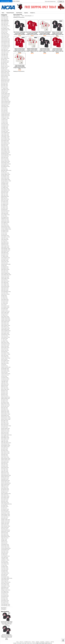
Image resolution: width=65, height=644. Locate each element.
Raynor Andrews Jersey (5, 484)
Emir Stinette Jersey (5, 202)
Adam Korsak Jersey (5, 23)
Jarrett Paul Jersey (4, 280)
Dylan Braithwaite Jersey (5, 190)
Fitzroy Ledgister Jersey (5, 215)
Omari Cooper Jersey (5, 461)
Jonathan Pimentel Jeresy (6, 319)
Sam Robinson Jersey (5, 509)
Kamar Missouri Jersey (5, 345)
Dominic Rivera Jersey (5, 173)
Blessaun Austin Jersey (5, 66)
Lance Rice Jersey (4, 372)
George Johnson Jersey (5, 226)
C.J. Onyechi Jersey (5, 88)
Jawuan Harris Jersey (5, 288)
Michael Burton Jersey (5, 410)
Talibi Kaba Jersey (4, 542)
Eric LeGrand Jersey (5, 203)
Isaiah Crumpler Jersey (5, 246)
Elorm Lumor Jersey (5, 200)
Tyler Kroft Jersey (4, 576)
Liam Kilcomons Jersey (5, 379)
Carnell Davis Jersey (5, 97)
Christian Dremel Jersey (5, 116)
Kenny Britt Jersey (4, 352)
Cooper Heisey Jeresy (5, 134)
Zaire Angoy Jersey (5, 599)
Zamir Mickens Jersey (5, 600)
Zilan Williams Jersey (5, 603)
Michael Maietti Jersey (5, 415)
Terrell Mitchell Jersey (5, 544)
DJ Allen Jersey (4, 168)
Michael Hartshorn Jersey (6, 414)
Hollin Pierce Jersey (5, 238)
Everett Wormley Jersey (5, 211)
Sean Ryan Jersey (4, 518)
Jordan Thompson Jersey (6, 325)
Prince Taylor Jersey (5, 470)
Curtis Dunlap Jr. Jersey (5, 137)
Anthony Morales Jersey (5, 41)
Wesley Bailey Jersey (5, 587)
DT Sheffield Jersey (5, 187)
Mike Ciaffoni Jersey (5, 421)
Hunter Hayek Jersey (5, 239)
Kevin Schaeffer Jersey (5, 361)
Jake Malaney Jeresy (5, 268)
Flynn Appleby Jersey (5, 217)
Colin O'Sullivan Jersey (5, 130)
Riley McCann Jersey (5, 491)
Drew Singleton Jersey (5, 186)
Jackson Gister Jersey (5, 262)
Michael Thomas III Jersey (6, 419)
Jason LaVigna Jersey (5, 285)
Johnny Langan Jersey (5, 312)
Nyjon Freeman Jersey (5, 457)
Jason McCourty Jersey (5, 286)
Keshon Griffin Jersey (5, 357)
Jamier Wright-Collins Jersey (6, 275)
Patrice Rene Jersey (5, 465)
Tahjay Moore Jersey (5, 538)
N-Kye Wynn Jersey (5, 440)
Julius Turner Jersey (5, 336)
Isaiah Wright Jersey (5, 253)
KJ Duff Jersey (4, 365)
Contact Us (32, 13)
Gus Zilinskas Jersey (5, 232)
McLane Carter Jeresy (5, 406)
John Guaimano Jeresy (5, 306)
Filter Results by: (17, 16)
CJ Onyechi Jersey (4, 122)
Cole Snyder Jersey (5, 129)
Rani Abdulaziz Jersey (5, 478)
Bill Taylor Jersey (4, 64)
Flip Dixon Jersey (4, 216)
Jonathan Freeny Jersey (5, 318)
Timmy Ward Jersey (5, 557)
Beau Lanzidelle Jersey (5, 58)
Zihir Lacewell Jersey (5, 602)
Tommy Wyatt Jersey (5, 563)
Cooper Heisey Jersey (5, 135)
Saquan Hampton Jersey (5, 514)
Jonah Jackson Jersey (5, 316)
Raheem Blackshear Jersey (6, 475)
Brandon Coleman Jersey (6, 71)
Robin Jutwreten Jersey (5, 496)
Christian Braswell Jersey (6, 113)
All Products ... (4, 609)
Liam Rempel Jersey (5, 380)
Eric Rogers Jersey (4, 207)
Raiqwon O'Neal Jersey (5, 477)
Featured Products (10, 13)
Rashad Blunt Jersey (5, 479)
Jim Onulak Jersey (4, 298)
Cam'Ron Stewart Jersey (5, 94)
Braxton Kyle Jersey (5, 77)
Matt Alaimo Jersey (4, 391)
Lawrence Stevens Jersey (6, 374)
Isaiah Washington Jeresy (6, 249)
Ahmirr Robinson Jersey (5, 26)
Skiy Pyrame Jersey (5, 529)
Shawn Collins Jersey (5, 525)
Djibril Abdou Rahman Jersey (6, 170)
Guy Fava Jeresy (4, 233)
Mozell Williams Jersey (5, 438)
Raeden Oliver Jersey (5, 473)
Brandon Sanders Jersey (5, 75)
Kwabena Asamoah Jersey (6, 367)
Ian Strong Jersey (4, 241)
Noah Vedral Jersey (5, 456)
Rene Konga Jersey (5, 487)
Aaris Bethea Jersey (5, 17)
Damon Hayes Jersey (5, 142)
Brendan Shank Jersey (5, 82)
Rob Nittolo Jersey (4, 492)
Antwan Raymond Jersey (5, 45)
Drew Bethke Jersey (5, 185)
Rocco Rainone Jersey (5, 497)
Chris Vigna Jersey (4, 112)
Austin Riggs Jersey (5, 54)
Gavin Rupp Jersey (4, 224)
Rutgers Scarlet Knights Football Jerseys (25, 643)
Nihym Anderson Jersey (5, 453)
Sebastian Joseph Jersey (6, 520)
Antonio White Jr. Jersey (5, 44)
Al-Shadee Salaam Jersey (6, 30)
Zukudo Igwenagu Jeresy (6, 604)
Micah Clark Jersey (4, 408)
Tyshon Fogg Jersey (5, 581)
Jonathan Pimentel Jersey (6, 320)
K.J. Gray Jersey (4, 340)
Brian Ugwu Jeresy (4, 83)
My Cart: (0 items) (16, 1)
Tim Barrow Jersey (4, 554)
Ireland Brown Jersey (5, 243)
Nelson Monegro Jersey (5, 447)
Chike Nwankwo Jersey (5, 107)
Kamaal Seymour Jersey (5, 344)
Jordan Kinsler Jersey (5, 323)
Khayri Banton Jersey (5, 363)
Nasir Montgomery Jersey (6, 445)
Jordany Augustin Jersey (5, 328)
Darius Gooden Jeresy (5, 148)
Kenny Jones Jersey (5, 355)
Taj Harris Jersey (4, 539)
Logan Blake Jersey (5, 382)
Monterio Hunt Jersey (5, 434)
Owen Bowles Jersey (5, 462)
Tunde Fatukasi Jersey (5, 573)
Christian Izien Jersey (5, 117)
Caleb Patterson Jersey (5, 90)
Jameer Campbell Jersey (5, 273)
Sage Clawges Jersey (5, 503)
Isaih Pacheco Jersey (5, 254)
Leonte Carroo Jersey (5, 375)
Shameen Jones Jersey (5, 522)
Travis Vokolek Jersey (5, 564)
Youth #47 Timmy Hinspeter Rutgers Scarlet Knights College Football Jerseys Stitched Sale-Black (7, 636)
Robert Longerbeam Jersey (6, 494)
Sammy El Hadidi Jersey (5, 512)
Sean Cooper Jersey (5, 517)
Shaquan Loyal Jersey (5, 524)
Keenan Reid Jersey (5, 349)
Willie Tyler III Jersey (5, 589)
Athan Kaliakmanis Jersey (6, 51)
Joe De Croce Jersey (5, 301)
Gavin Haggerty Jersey (5, 223)
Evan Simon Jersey (5, 208)
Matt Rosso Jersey (4, 395)
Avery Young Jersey (5, 57)
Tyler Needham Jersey (5, 577)
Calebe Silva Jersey (5, 91)
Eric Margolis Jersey (5, 204)
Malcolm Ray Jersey (5, 385)
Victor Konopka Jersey (5, 585)
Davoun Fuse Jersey (5, 159)
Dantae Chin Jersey (5, 146)
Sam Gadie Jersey (4, 505)
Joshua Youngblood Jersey (6, 331)
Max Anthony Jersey (5, 400)
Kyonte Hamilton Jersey (5, 371)
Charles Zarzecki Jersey (5, 104)
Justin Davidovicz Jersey (5, 337)
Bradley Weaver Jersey (5, 70)
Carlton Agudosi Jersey (5, 96)
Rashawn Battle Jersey (5, 482)
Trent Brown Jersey (5, 567)
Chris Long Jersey (4, 110)
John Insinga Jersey (5, 309)
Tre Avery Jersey (4, 565)
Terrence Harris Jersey (5, 546)
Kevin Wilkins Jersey (5, 362)
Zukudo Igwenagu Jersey (6, 606)
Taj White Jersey (4, 540)
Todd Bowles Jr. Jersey (5, 560)
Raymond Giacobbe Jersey (6, 483)
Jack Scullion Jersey (5, 260)
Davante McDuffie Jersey (6, 152)
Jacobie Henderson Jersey (6, 264)
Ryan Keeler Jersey (5, 500)
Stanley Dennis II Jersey (5, 531)
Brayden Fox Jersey (5, 78)
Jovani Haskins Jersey (5, 333)
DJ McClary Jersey (4, 169)
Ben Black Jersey (4, 60)
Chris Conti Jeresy (4, 108)
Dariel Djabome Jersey (5, 147)
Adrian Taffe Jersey (4, 24)
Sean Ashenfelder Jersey (5, 516)
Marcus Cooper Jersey (5, 389)
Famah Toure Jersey (5, 212)
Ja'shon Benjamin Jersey (5, 258)
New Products (19, 13)
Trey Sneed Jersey (4, 570)
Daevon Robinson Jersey (6, 139)
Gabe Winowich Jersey (5, 221)
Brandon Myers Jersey (5, 73)
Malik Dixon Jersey (4, 387)
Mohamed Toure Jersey (5, 431)
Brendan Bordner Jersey (5, 79)
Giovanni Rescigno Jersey (6, 228)
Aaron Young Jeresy (5, 19)
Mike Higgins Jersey (5, 422)
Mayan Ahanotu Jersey (5, 404)
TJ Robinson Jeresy (5, 559)
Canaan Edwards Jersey (5, 95)
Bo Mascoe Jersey (4, 67)
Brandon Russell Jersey (5, 74)
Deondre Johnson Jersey (5, 161)
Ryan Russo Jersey (5, 501)
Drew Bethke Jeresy (5, 183)
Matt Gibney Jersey (5, 393)
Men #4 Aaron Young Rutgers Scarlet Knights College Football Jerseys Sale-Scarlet (32, 33)
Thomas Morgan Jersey (5, 550)
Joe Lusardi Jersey (4, 303)
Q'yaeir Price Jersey (5, 471)
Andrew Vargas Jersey (5, 36)
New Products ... (4, 608)
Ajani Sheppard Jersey (5, 28)
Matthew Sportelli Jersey (5, 398)
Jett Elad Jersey (4, 296)
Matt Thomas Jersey (5, 396)
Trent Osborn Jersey (5, 568)
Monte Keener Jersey (5, 432)
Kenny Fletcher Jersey (5, 353)
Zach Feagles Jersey (5, 591)
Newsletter (42, 642)
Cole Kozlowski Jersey (5, 125)
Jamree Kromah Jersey (5, 276)
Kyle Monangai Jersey (5, 368)
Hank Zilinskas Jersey (5, 236)
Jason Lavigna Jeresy (5, 284)
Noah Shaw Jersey (4, 454)
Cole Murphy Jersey (5, 126)
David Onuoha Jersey (5, 156)
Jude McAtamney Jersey (5, 335)
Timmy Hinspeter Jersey (5, 556)
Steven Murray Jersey (5, 535)
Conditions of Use (28, 642)
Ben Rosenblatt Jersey (5, 61)
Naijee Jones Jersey (5, 441)
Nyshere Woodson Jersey (6, 458)
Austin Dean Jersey (5, 53)
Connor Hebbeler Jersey (5, 133)
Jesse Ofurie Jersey (5, 293)
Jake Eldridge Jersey (5, 267)
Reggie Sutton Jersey (5, 486)
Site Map (52, 642)
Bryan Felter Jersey (5, 86)
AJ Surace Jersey (4, 27)
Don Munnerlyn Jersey (5, 176)
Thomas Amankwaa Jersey (6, 548)
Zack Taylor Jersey (4, 598)
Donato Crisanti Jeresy (5, 178)
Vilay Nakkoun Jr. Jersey (5, 586)
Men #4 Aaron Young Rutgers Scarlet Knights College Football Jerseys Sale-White (45, 33)
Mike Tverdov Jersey (5, 425)
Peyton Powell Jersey (5, 468)
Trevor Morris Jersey (5, 569)
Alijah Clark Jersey (4, 31)
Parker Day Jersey (4, 464)
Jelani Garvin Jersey (5, 290)
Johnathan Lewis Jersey (5, 311)
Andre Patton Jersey (5, 34)
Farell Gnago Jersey (5, 213)
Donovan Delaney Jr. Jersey (6, 181)
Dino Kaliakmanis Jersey (5, 167)
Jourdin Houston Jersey (5, 332)
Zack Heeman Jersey (5, 597)
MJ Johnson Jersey (5, 427)
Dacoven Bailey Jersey (5, 138)
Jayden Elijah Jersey (5, 289)
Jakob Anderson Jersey (5, 269)
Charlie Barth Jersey (5, 105)
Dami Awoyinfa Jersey (5, 140)
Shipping (38, 642)
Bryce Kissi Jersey (4, 87)
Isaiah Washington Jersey (6, 250)
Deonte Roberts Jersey (5, 163)
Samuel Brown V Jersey (5, 513)
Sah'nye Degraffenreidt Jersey (6, 504)
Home (3, 13)
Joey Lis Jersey (4, 305)
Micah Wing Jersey (4, 409)
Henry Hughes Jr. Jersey (5, 237)
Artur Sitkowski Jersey (5, 48)
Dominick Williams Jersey (6, 174)
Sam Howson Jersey (5, 507)
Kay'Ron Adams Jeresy (5, 348)
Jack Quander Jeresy (5, 259)
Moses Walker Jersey (5, 436)
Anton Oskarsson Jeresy (5, 43)
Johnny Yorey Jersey (5, 314)
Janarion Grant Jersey (5, 277)
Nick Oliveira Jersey (5, 451)
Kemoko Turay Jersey (5, 350)
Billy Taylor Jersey (4, 65)
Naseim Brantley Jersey (5, 444)
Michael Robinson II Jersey (6, 418)
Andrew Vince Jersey (5, 38)
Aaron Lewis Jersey (5, 18)
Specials (26, 13)
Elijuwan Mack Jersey (5, 199)
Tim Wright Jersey (4, 555)
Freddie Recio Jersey (5, 219)
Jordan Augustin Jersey (5, 322)
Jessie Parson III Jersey (5, 294)
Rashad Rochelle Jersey (5, 481)
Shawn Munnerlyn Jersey (6, 526)
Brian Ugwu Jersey (4, 84)
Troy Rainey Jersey (5, 572)
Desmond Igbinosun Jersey (6, 164)
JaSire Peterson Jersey (5, 281)
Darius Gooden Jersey (5, 150)
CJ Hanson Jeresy (4, 120)
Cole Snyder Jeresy (5, 127)
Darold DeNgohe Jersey (5, 151)
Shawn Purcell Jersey (5, 527)
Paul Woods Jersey (5, 466)
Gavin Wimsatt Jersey (5, 225)
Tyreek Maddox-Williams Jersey (7, 578)
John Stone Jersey (4, 310)
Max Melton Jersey (4, 401)
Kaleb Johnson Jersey (5, 342)
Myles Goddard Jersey (5, 439)
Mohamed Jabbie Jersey (5, 428)
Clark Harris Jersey (4, 124)
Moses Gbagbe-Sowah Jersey (6, 435)
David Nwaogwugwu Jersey (6, 155)
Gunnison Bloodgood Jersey (6, 229)
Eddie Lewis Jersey (5, 194)
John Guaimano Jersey (5, 307)
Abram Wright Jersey (5, 22)
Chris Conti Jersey (4, 109)
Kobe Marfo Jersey (4, 366)
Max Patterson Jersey (5, 402)
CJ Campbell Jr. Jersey (5, 118)
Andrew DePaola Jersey (5, 35)
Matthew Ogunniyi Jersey (6, 397)
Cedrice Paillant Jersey (5, 100)
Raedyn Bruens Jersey (5, 474)
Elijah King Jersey (4, 198)
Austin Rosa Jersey (5, 56)
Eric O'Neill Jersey (4, 206)
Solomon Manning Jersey (6, 530)
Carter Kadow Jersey (5, 99)
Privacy (33, 642)
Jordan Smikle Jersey (5, 324)
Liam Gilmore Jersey (5, 378)
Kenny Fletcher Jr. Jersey (6, 354)
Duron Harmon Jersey (5, 189)
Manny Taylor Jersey (5, 388)
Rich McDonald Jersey (5, 490)
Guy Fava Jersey (4, 234)
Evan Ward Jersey (4, 210)
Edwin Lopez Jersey (5, 195)
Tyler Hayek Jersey (4, 574)
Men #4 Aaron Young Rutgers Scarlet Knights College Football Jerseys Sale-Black (20, 33)
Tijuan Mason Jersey (5, 552)
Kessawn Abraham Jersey (6, 358)
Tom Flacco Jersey (4, 561)
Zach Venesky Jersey (5, 595)
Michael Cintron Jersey (5, 411)
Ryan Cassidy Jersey (5, 499)
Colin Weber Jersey (5, 131)
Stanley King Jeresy (5, 533)
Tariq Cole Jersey (4, 543)
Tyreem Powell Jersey (5, 580)
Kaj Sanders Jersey (5, 341)
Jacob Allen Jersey (4, 263)
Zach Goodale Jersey (5, 593)
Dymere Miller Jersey (5, 191)
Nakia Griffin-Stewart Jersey (6, 443)
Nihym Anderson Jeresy (5, 452)
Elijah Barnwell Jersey (5, 196)
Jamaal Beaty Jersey (5, 272)
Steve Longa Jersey (5, 534)
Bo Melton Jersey (4, 69)
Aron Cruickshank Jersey (5, 47)
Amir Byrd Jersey (4, 32)
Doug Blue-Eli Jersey (5, 182)
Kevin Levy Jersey (4, 359)
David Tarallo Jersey (5, 157)
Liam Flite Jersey (4, 376)
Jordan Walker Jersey (5, 327)
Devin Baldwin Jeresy (5, 165)
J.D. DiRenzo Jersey (5, 256)
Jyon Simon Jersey (4, 339)
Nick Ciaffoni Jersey (5, 448)
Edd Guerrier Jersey (5, 193)
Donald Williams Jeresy (5, 177)
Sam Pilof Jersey (4, 508)
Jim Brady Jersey (4, 297)
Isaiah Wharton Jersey (5, 251)
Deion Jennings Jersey (5, 160)
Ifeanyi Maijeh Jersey (5, 242)
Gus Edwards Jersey (5, 230)
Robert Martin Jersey (5, 495)
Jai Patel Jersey (4, 266)
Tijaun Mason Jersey (5, 551)
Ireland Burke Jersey (5, 245)
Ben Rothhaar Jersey (5, 62)
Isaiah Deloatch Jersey (5, 247)
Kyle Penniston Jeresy (5, 370)
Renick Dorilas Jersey (5, 488)
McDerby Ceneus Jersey (5, 405)
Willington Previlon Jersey (6, 590)
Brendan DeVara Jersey (5, 81)
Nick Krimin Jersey (4, 449)
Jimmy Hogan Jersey (5, 299)
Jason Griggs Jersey (5, 282)
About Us (21, 642)
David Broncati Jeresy (5, 153)
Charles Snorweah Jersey (6, 103)
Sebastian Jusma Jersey (5, 521)
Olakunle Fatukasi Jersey (6, 460)
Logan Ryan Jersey (5, 383)
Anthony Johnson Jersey (5, 39)
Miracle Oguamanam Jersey (6, 426)
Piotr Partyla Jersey (5, 469)
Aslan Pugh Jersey (4, 49)
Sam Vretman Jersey (5, 511)
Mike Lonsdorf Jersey (5, 423)
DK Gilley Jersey (4, 172)
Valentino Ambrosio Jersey (6, 582)
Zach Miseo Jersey (4, 594)
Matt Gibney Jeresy (5, 392)
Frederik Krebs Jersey (5, 220)
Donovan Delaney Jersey (6, 180)
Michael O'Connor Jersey (6, 417)
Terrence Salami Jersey (5, 547)
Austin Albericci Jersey (5, 52)
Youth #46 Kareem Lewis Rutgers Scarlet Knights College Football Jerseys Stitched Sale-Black (7, 622)
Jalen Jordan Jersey (5, 271)
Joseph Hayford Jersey (5, 329)
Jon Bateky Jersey (4, 315)
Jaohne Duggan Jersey (5, 279)
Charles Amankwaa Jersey (6, 101)
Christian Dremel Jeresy (5, 114)
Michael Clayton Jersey (5, 413)
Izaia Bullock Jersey (5, 255)
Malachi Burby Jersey (5, 384)
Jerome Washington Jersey (6, 292)
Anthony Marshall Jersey (5, 40)
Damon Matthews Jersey (5, 143)
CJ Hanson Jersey (4, 121)
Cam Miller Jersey (4, 92)
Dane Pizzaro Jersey (5, 144)
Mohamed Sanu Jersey (5, 430)
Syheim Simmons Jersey (5, 537)
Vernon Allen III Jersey (5, 583)
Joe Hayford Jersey (5, 302)
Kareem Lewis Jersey (5, 346)
